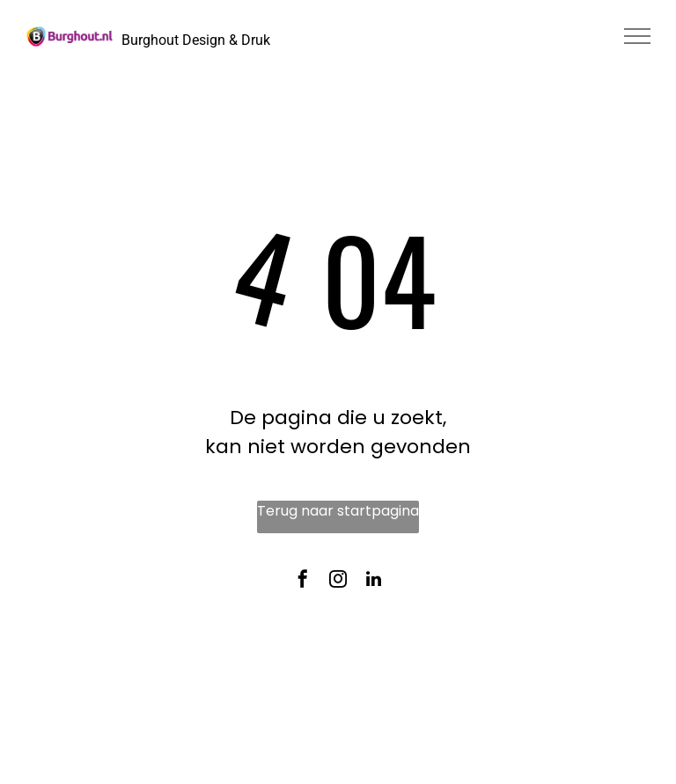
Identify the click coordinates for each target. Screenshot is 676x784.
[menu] (637, 36)
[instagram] (338, 582)
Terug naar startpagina (338, 511)
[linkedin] (373, 582)
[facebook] (303, 582)
